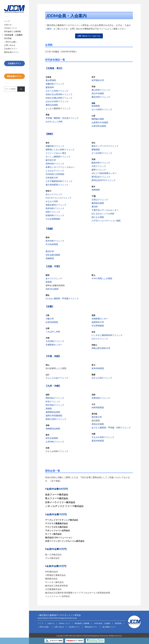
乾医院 (49, 282)
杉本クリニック (53, 401)
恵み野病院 (51, 80)
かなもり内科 (52, 201)
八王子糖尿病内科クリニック (59, 181)
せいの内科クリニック (102, 109)
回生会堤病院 (52, 438)
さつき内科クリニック (102, 153)
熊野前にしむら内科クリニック (60, 149)
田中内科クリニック (55, 405)
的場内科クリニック (55, 215)
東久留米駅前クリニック (57, 185)
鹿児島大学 (97, 417)
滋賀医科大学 (98, 322)
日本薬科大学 (52, 178)
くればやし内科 (53, 332)
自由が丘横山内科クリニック (59, 98)
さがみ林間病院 (53, 219)
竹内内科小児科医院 (55, 174)
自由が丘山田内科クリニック (59, 94)
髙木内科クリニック (55, 241)
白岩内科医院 (52, 322)
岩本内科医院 (98, 368)
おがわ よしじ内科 (54, 121)
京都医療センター (54, 345)
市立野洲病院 (98, 326)
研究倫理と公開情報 (13, 32)
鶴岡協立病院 (98, 119)
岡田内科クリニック (55, 398)
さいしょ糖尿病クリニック (58, 156)
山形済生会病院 (99, 126)
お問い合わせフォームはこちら (89, 36)
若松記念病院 (98, 424)
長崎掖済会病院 (53, 429)
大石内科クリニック (55, 341)
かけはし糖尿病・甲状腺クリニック (62, 298)
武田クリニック (53, 212)
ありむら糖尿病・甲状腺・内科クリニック (111, 427)
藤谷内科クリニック (101, 97)
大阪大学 (50, 319)
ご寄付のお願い (11, 42)
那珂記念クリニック (101, 177)
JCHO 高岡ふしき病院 (102, 278)
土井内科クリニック (55, 442)
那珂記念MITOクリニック (104, 180)
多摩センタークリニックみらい (60, 167)
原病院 (49, 408)
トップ (7, 21)
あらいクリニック (54, 194)
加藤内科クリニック (55, 84)
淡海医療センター (100, 319)
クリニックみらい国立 (56, 153)
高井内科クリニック (55, 208)
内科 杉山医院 (52, 289)
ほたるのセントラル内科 (103, 214)
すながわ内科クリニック (103, 437)
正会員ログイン (11, 49)
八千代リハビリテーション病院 (106, 221)
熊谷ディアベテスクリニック (105, 146)
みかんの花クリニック (102, 378)
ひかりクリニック (100, 339)
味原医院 (96, 106)
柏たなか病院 (98, 217)
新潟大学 (50, 251)
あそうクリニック (54, 278)
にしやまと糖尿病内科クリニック (107, 335)
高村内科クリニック (55, 164)
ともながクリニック (55, 171)
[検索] (21, 89)
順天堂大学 (51, 160)
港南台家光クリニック (56, 205)
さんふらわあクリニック (57, 378)
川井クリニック (99, 166)
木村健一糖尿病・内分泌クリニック (62, 118)
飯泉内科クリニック (101, 163)
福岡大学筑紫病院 (54, 415)
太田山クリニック (100, 199)
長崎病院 (96, 190)
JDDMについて (11, 28)
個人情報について (102, 626)
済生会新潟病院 (53, 255)
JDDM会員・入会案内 (13, 35)
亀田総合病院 (98, 203)
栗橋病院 (96, 149)
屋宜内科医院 (98, 441)
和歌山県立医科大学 (101, 348)
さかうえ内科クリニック (57, 91)
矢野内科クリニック (101, 398)
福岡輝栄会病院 (53, 412)
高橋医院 (50, 258)
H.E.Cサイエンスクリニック (59, 198)
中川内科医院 (52, 244)
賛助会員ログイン (12, 52)
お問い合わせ (10, 45)
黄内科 (95, 207)
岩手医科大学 (98, 80)
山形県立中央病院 (100, 122)
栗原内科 (50, 87)
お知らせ (8, 25)
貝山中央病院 (98, 93)
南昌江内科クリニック (56, 419)
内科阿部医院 (98, 407)
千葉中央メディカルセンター (105, 210)
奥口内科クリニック (101, 90)
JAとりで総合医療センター (104, 173)
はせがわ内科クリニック (57, 101)
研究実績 (8, 38)
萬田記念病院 (52, 105)
